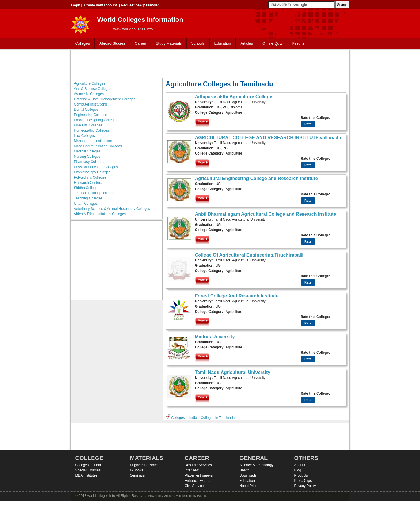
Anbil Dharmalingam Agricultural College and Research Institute (266, 214)
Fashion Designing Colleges (96, 120)
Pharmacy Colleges (89, 162)
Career (139, 44)
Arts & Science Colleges (93, 89)
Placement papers (199, 475)
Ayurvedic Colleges (89, 94)
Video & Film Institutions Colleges (100, 214)
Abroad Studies (111, 44)
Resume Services (198, 465)
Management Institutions (93, 141)
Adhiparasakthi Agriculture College (234, 97)
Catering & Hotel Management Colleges (105, 99)
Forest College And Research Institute (237, 296)
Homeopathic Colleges (92, 130)
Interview (192, 470)
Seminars (137, 475)
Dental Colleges (86, 110)
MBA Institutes (86, 475)
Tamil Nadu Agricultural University (233, 372)
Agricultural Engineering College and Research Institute (256, 178)
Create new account (101, 5)
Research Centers (88, 183)
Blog (298, 470)
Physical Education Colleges (96, 167)
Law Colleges (85, 136)
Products (301, 475)
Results (298, 43)
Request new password (140, 5)
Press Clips (303, 481)
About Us (301, 465)
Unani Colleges (86, 204)
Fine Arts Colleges (88, 125)
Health (245, 470)
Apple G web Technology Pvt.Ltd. (186, 496)
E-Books (137, 470)
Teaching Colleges (88, 198)
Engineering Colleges (91, 115)
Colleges (81, 44)
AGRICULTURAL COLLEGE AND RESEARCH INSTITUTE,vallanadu (268, 138)
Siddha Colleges (87, 188)
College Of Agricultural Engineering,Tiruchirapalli (249, 255)
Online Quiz (272, 43)
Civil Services (195, 486)
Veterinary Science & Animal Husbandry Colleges (112, 209)
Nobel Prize (249, 486)
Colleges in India (184, 418)
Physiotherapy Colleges (92, 172)
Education (221, 44)
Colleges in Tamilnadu (218, 418)
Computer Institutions (91, 104)
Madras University (215, 337)
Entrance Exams (198, 481)
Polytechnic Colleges (90, 177)
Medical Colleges (87, 151)
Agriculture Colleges (90, 83)
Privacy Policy (305, 486)
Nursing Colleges (87, 157)
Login (76, 5)
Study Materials (168, 44)
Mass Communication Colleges (98, 146)
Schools (197, 44)
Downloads (248, 475)
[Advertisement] (210, 63)
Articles (247, 43)
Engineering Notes (144, 465)
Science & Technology (257, 465)
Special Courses (88, 470)
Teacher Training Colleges (94, 193)
